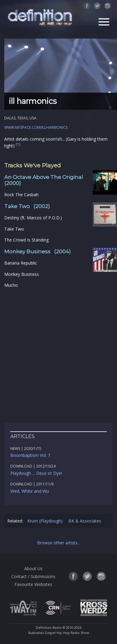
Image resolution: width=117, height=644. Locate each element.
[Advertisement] (58, 356)
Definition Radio (49, 628)
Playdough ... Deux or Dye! (36, 473)
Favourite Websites (33, 584)
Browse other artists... (59, 543)
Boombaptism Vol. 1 (30, 455)
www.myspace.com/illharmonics (36, 127)
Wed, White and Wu (30, 491)
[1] (18, 144)
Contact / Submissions (33, 576)
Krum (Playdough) (45, 521)
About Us (33, 569)
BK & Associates (85, 521)
